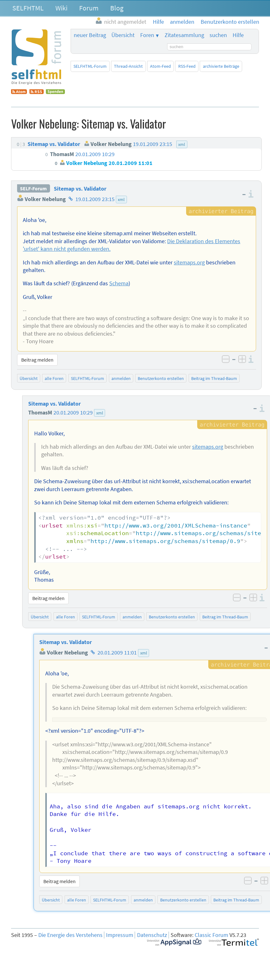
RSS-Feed (187, 66)
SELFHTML (28, 8)
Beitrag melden (37, 360)
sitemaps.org (189, 262)
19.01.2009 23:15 (95, 199)
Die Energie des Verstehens (70, 935)
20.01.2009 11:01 (117, 653)
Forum (89, 8)
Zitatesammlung (184, 35)
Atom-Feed (160, 66)
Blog (117, 8)
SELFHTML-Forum (90, 66)
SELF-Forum (33, 189)
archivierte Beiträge (221, 66)
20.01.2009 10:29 (73, 413)
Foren (147, 35)
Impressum (120, 935)
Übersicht (123, 35)
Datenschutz (152, 935)
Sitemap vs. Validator (80, 189)
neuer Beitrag (90, 35)
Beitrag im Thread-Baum (214, 378)
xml (121, 199)
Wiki (61, 8)
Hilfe (238, 35)
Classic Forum (211, 935)
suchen (218, 35)
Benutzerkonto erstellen (161, 378)
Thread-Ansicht (128, 66)
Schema (119, 283)
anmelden (121, 378)
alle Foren (54, 378)
